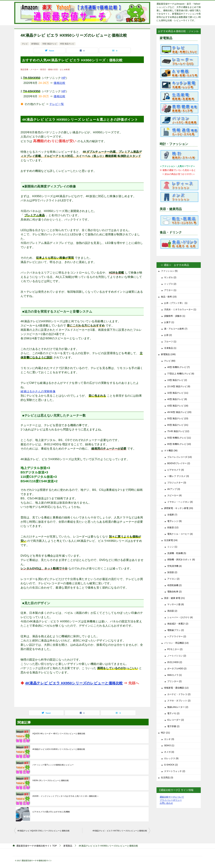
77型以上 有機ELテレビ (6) (181, 374)
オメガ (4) (169, 752)
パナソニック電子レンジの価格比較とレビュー (53, 765)
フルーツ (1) (170, 342)
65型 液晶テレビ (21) (178, 425)
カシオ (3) (169, 739)
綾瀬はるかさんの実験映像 (38, 391)
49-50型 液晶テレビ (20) (179, 412)
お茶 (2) (168, 335)
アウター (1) (170, 290)
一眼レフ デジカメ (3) (178, 476)
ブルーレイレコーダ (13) (180, 457)
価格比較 (59, 83)
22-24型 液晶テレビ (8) (179, 386)
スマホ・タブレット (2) (179, 701)
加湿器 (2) (172, 572)
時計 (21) (165, 733)
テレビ (25, 44)
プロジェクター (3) (177, 483)
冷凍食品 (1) (170, 348)
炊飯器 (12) (173, 527)
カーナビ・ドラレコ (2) (179, 694)
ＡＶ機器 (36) (171, 451)
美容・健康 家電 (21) (174, 598)
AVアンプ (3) (174, 489)
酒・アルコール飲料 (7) (176, 329)
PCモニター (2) (175, 649)
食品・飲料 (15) (169, 297)
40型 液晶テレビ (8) (177, 399)
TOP (37, 846)
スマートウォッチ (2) (175, 771)
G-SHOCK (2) (171, 765)
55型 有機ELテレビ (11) (179, 438)
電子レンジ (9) (174, 521)
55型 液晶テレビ (50, 44)
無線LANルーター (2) (178, 707)
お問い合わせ (166, 803)
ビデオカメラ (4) (176, 470)
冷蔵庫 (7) (172, 515)
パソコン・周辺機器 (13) (176, 643)
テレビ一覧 (57, 104)
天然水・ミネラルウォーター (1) (180, 309)
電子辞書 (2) (173, 726)
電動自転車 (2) (174, 592)
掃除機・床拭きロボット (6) (181, 560)
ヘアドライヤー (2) (177, 636)
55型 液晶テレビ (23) (178, 418)
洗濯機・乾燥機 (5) (177, 553)
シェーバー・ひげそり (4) (180, 617)
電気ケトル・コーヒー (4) (180, 534)
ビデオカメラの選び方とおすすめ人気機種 (51, 812)
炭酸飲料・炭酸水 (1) (175, 316)
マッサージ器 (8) (176, 604)
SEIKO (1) (169, 745)
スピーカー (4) (174, 495)
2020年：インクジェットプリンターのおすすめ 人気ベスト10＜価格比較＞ (66, 796)
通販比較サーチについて (172, 797)
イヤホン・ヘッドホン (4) (180, 502)
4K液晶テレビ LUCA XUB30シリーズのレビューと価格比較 (59, 749)
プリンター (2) (174, 681)
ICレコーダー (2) (176, 720)
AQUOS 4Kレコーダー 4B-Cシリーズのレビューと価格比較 (59, 734)
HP (64, 78)
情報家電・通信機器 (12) (176, 688)
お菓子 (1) (169, 322)
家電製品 (35, 44)
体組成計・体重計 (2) (178, 624)
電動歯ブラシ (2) (176, 630)
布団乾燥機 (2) (174, 585)
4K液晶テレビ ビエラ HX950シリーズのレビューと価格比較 (74, 683)
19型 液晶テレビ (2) (177, 380)
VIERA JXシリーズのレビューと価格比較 (51, 780)
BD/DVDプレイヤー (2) (179, 463)
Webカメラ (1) (175, 675)
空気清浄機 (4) (174, 566)
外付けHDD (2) (175, 662)
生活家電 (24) (171, 540)
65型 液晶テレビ (67, 44)
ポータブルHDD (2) (177, 668)
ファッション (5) (169, 271)
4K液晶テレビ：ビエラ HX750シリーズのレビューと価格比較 (120, 831)
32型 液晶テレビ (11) (178, 393)
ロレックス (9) (171, 758)
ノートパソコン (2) (177, 656)
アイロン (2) (173, 579)
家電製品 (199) (168, 354)
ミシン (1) (172, 547)
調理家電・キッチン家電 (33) (179, 508)
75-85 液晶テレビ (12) (178, 431)
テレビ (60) (170, 361)
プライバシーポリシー (171, 800)
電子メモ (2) (173, 713)
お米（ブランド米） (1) (176, 303)
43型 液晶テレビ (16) (178, 406)
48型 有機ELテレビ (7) (178, 367)
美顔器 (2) (172, 611)
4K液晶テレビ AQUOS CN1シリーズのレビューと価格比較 (44, 831)
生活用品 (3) (167, 777)
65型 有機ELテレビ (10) (179, 444)
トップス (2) (170, 284)
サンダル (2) (170, 277)
